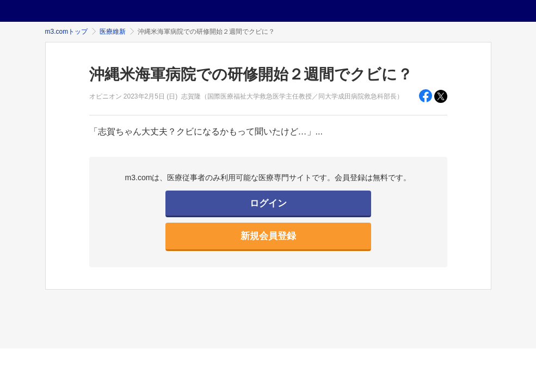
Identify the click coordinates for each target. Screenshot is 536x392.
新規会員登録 (268, 236)
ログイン (268, 203)
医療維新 (113, 32)
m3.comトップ (67, 32)
